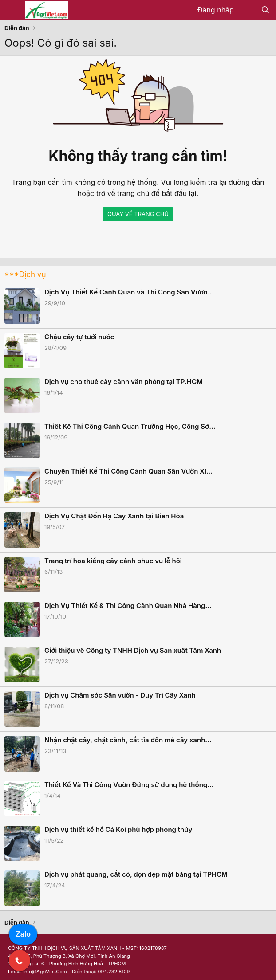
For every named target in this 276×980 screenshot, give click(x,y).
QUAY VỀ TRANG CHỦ (138, 214)
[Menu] (12, 10)
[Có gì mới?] (247, 10)
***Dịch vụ (25, 274)
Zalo (23, 934)
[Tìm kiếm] (265, 10)
